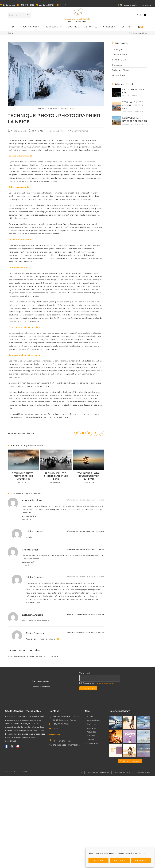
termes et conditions (104, 683)
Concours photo (120, 55)
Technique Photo (140, 33)
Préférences (141, 860)
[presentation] (99, 696)
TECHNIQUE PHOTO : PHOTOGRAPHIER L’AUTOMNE (23, 476)
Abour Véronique (32, 500)
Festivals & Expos (120, 60)
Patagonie (117, 65)
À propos (79, 2)
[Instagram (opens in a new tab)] (141, 15)
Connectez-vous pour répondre (90, 500)
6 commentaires (80, 131)
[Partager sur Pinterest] (89, 433)
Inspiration (68, 2)
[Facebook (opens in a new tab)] (138, 15)
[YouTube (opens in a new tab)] (145, 15)
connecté (27, 656)
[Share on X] (77, 433)
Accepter (98, 860)
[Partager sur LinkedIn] (95, 433)
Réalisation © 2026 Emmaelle (16, 772)
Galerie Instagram (120, 711)
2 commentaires (137, 96)
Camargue (117, 49)
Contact (88, 2)
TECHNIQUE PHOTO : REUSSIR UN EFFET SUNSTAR (89, 476)
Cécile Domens (19, 131)
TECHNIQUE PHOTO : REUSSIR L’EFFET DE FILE (133, 105)
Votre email (85, 673)
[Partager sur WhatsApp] (102, 433)
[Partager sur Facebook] (83, 433)
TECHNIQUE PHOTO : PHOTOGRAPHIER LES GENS (56, 476)
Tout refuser (120, 860)
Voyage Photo (119, 75)
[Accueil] (130, 33)
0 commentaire (137, 111)
